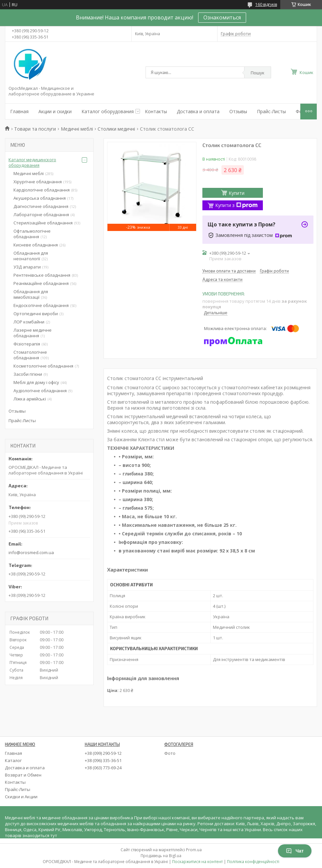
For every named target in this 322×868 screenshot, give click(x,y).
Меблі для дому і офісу (36, 382)
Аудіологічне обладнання (40, 391)
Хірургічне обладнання (38, 182)
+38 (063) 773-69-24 (103, 768)
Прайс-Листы (271, 111)
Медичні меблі (77, 129)
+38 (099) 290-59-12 (103, 753)
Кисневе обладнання (36, 245)
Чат (295, 851)
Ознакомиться (222, 17)
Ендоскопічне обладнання (41, 305)
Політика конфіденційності (253, 862)
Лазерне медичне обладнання (33, 333)
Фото (170, 753)
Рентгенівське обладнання (42, 275)
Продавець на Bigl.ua (161, 856)
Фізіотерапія (27, 344)
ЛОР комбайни (29, 322)
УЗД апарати (27, 267)
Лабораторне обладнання (41, 215)
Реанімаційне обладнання (41, 283)
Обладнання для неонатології (31, 256)
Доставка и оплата (198, 111)
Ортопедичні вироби (36, 314)
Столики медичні (116, 129)
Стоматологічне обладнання (30, 355)
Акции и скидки (55, 111)
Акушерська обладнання (40, 198)
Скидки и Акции (21, 797)
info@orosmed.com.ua (31, 552)
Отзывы (238, 111)
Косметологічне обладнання (43, 366)
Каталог (13, 760)
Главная (19, 111)
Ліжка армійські (30, 399)
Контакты (156, 111)
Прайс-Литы (18, 789)
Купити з (236, 205)
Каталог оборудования (108, 111)
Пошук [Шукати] (258, 73)
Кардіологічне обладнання (42, 190)
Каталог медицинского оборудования (32, 162)
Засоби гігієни (28, 374)
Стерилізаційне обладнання (43, 223)
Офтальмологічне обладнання (32, 234)
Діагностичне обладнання (41, 206)
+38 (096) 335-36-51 (103, 760)
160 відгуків (266, 4)
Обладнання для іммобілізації (31, 294)
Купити (237, 193)
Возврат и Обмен (23, 775)
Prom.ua (194, 850)
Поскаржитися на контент (197, 862)
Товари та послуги (35, 129)
